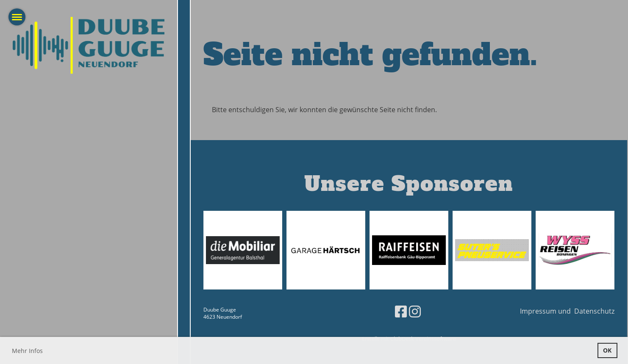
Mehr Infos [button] (27, 351)
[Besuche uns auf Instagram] (415, 311)
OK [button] (607, 350)
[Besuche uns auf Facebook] (401, 311)
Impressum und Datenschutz (567, 311)
